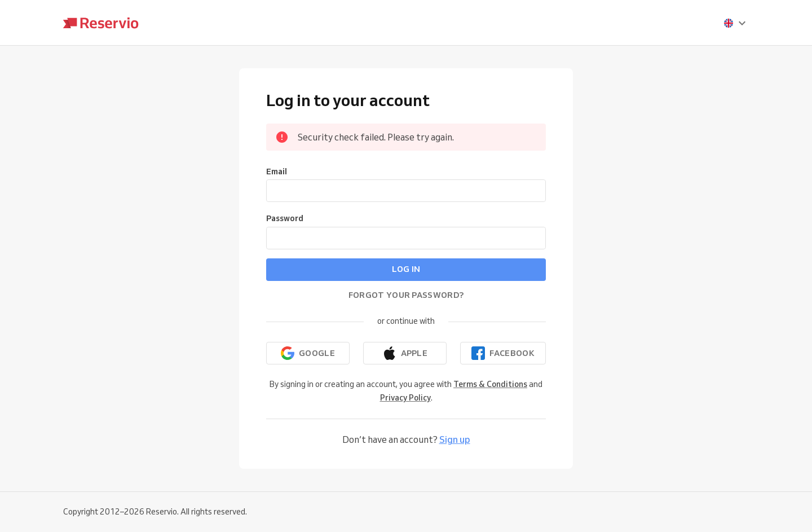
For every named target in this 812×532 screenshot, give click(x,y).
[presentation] (735, 23)
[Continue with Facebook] (503, 353)
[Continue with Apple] (405, 353)
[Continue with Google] (308, 353)
